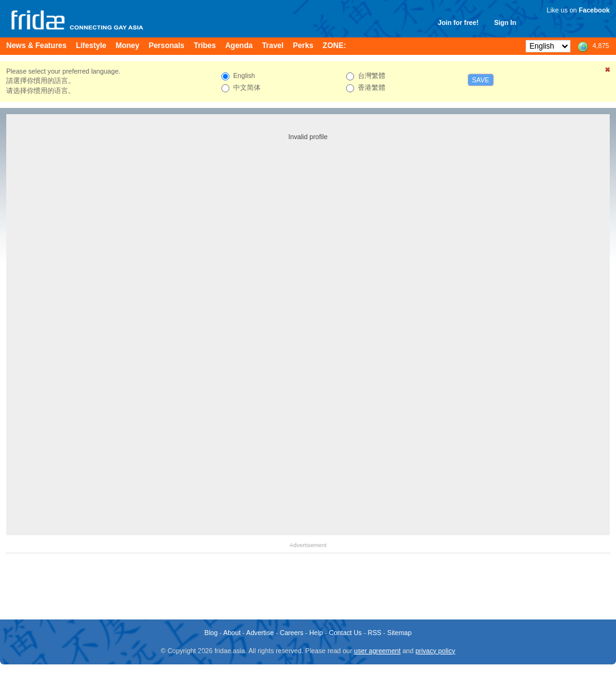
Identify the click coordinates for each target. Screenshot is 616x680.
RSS (375, 633)
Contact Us (345, 633)
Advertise (260, 633)
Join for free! (458, 22)
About (232, 633)
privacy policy (435, 651)
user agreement (378, 651)
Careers (292, 633)
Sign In (505, 22)
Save (481, 80)
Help (316, 633)
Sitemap (399, 633)
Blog (211, 633)
